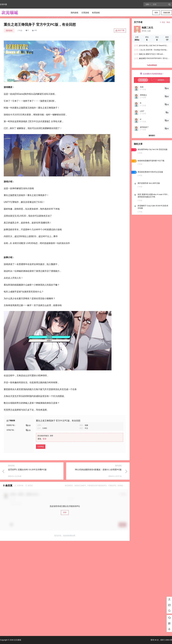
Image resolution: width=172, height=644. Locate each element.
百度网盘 (41, 447)
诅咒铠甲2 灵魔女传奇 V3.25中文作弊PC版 (27, 470)
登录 (156, 13)
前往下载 (120, 31)
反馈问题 (3, 4)
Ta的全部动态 (152, 65)
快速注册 (167, 13)
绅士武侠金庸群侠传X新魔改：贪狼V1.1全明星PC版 (98, 470)
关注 (162, 22)
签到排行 (152, 136)
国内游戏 (9, 31)
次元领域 (17, 640)
